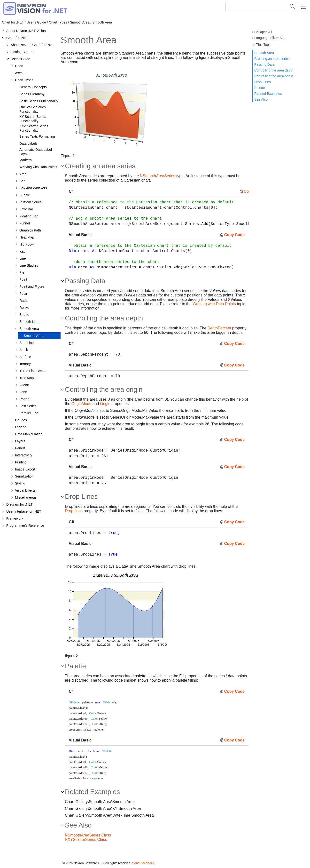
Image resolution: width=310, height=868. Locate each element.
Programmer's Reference (25, 526)
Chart (19, 66)
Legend (21, 427)
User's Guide (20, 59)
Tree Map (27, 378)
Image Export (25, 469)
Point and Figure (32, 287)
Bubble (25, 195)
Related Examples (268, 94)
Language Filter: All (269, 38)
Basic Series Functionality (39, 101)
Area (23, 174)
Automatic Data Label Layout (36, 152)
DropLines (74, 511)
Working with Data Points (38, 167)
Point (23, 279)
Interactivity (24, 455)
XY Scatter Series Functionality (33, 119)
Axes (19, 73)
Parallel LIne (29, 413)
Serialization (24, 476)
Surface (25, 357)
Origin (105, 404)
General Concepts (33, 87)
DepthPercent (219, 328)
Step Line (27, 343)
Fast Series (28, 406)
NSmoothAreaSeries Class (88, 835)
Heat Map (27, 237)
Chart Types (24, 80)
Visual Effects (25, 490)
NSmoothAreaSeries (158, 176)
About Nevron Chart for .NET (32, 45)
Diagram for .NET (19, 504)
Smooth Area (264, 53)
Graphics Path (30, 230)
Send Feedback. (144, 863)
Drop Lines (263, 82)
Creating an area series (272, 59)
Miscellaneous (26, 497)
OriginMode (81, 404)
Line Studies (29, 265)
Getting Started (22, 52)
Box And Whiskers (33, 188)
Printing (21, 462)
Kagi (23, 251)
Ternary (25, 364)
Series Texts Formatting (37, 136)
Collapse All (263, 32)
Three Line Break (32, 371)
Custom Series (31, 202)
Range (24, 399)
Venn (23, 392)
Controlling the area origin (274, 76)
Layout (20, 441)
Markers (26, 160)
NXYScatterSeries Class (86, 840)
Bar (22, 181)
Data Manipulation (29, 434)
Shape (24, 315)
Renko (24, 308)
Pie (22, 272)
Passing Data (264, 64)
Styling (20, 483)
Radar (24, 301)
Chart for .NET (17, 38)
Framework (15, 518)
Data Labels (28, 143)
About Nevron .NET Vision (26, 31)
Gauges (21, 420)
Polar (23, 294)
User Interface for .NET (24, 511)
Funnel (25, 223)
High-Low (27, 244)
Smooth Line (29, 322)
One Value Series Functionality (33, 109)
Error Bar (26, 209)
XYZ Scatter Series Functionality (34, 128)
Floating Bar (28, 216)
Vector (24, 385)
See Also (261, 99)
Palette (260, 88)
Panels (20, 448)
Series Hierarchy (32, 94)
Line (23, 258)
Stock (24, 350)
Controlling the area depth (274, 70)
